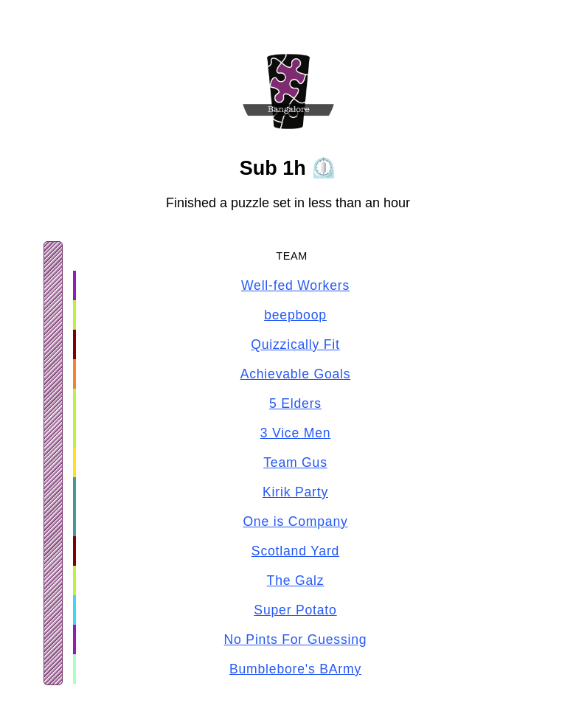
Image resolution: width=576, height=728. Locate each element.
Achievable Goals (296, 374)
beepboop (295, 315)
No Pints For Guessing (296, 639)
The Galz (296, 580)
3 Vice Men (296, 433)
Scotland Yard (295, 551)
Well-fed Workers (295, 285)
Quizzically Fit (295, 344)
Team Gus (295, 462)
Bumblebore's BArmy (295, 669)
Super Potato (295, 610)
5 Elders (295, 403)
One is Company (295, 521)
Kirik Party (295, 492)
